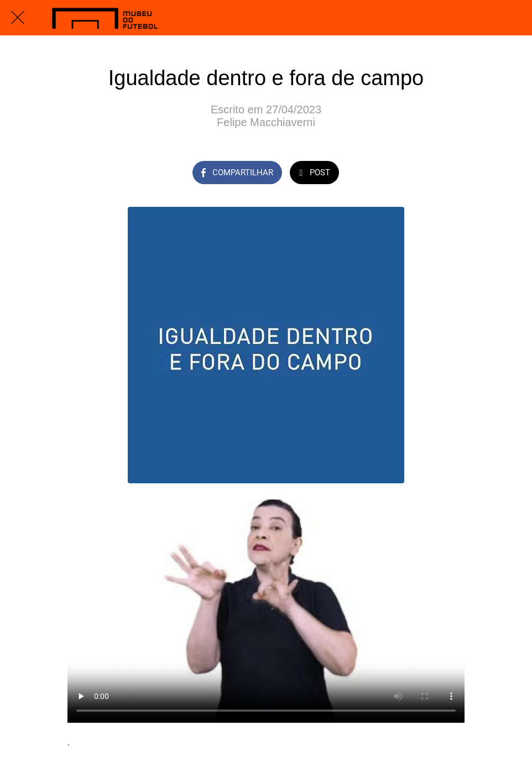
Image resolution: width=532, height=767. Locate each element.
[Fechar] (18, 18)
